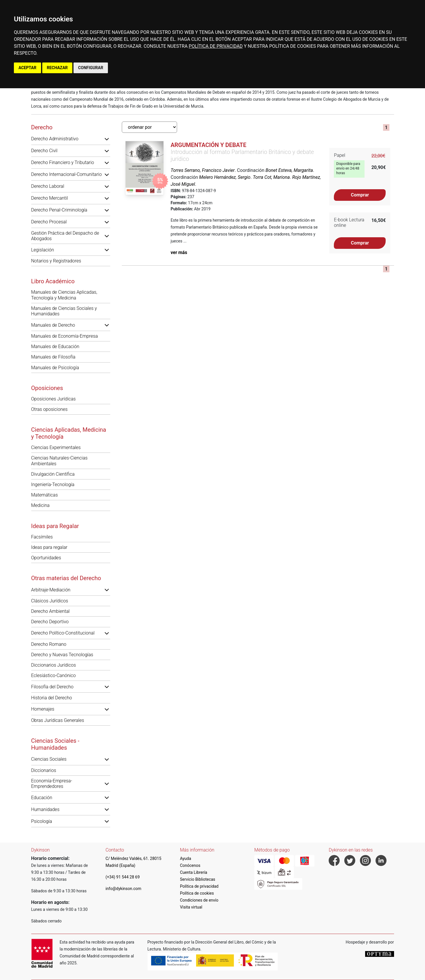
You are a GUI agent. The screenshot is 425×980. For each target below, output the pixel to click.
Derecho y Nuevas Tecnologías (62, 655)
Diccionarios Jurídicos (54, 665)
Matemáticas (45, 495)
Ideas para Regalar (55, 526)
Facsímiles (42, 537)
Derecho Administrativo (55, 139)
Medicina (41, 505)
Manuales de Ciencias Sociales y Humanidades (64, 311)
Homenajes (43, 709)
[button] (107, 139)
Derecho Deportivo (50, 622)
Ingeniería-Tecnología (53, 485)
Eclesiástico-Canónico (54, 675)
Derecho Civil (44, 151)
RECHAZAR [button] (57, 68)
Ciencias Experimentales (56, 447)
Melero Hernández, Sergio (225, 177)
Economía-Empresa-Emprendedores (52, 784)
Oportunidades (46, 558)
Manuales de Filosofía (53, 357)
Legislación (43, 250)
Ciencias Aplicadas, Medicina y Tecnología (69, 433)
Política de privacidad (199, 886)
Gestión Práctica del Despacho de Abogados (65, 236)
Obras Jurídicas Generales (58, 720)
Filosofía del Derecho (52, 687)
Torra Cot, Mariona (271, 177)
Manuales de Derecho (53, 325)
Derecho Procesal (49, 222)
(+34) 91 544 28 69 (123, 877)
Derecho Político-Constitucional (63, 633)
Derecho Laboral (48, 186)
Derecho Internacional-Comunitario (67, 174)
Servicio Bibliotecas (198, 879)
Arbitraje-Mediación (51, 590)
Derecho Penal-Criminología (59, 210)
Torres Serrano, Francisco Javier (203, 170)
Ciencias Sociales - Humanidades (55, 744)
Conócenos (190, 865)
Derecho (42, 127)
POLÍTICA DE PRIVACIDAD (216, 46)
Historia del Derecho (52, 698)
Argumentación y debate (209, 145)
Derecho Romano (49, 644)
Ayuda (186, 858)
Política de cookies (197, 893)
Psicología (42, 821)
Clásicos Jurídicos (50, 601)
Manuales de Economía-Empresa (65, 336)
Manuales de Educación (55, 346)
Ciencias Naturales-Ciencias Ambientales (59, 461)
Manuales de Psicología (55, 368)
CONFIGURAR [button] (91, 68)
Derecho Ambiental (50, 611)
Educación (42, 798)
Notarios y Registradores (56, 261)
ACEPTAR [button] (27, 68)
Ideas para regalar (49, 547)
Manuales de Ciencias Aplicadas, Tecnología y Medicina (64, 295)
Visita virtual (191, 907)
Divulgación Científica (53, 474)
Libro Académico (53, 281)
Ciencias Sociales (49, 759)
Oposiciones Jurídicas (54, 399)
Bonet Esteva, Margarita (289, 170)
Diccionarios (44, 770)
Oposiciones (47, 388)
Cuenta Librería (194, 872)
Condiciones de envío (199, 900)
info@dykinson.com (124, 889)
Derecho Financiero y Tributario (63, 162)
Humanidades (45, 809)
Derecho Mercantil (50, 198)
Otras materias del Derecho (66, 578)
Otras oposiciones (49, 409)
